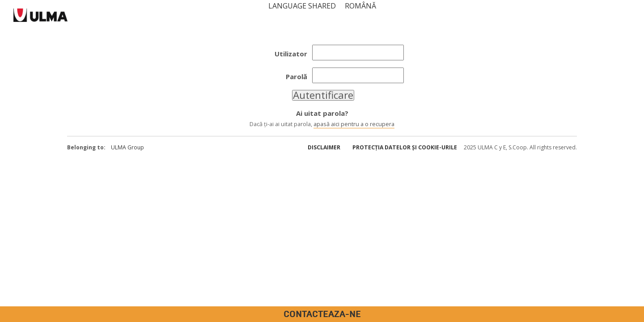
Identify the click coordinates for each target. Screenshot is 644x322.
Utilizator (291, 54)
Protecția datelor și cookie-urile (405, 147)
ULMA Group (127, 147)
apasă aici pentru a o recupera (354, 124)
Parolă (297, 76)
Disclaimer (324, 147)
